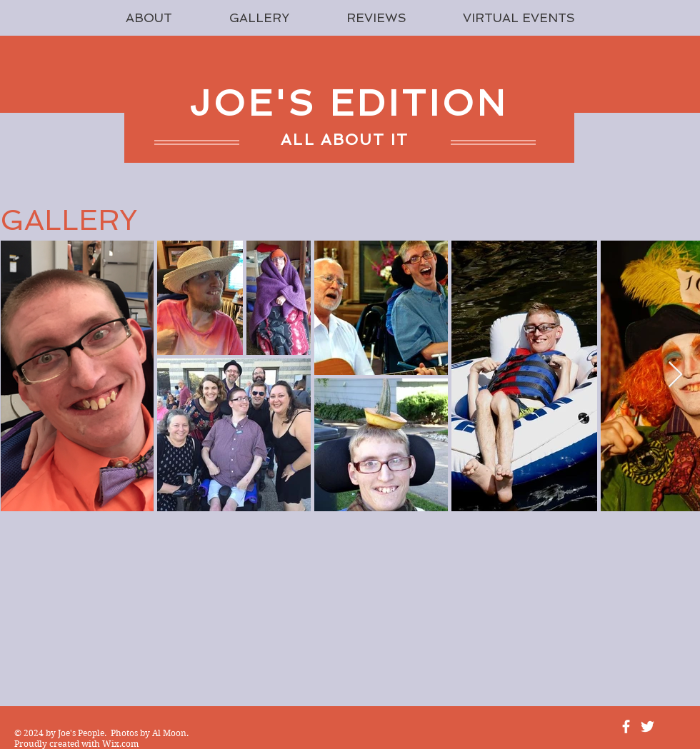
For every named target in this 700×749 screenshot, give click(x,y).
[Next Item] (675, 375)
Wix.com (120, 744)
